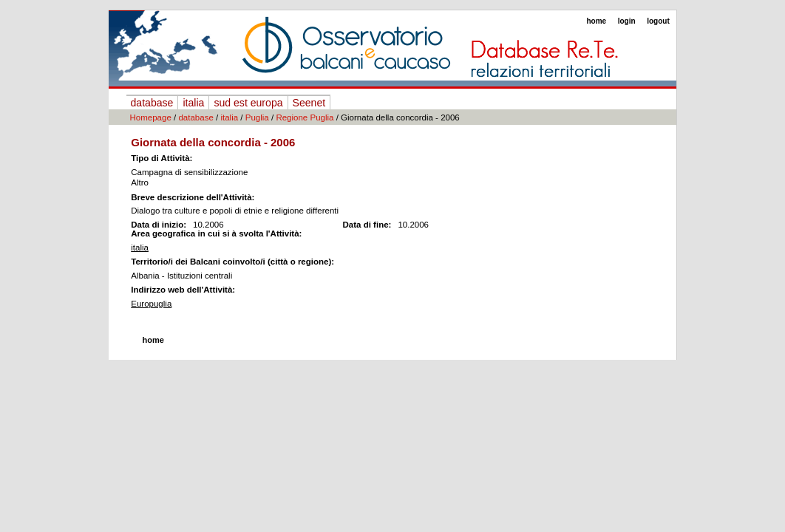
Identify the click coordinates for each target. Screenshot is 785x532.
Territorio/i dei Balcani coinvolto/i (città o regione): (232, 262)
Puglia (257, 117)
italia (193, 103)
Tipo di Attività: (162, 158)
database (152, 103)
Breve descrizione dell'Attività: (193, 197)
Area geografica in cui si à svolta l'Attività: (216, 233)
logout (658, 21)
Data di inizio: (159, 225)
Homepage (151, 117)
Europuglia (151, 304)
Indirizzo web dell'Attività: (183, 290)
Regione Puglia (305, 117)
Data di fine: (367, 225)
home (596, 21)
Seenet (309, 103)
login (627, 21)
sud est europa (248, 103)
